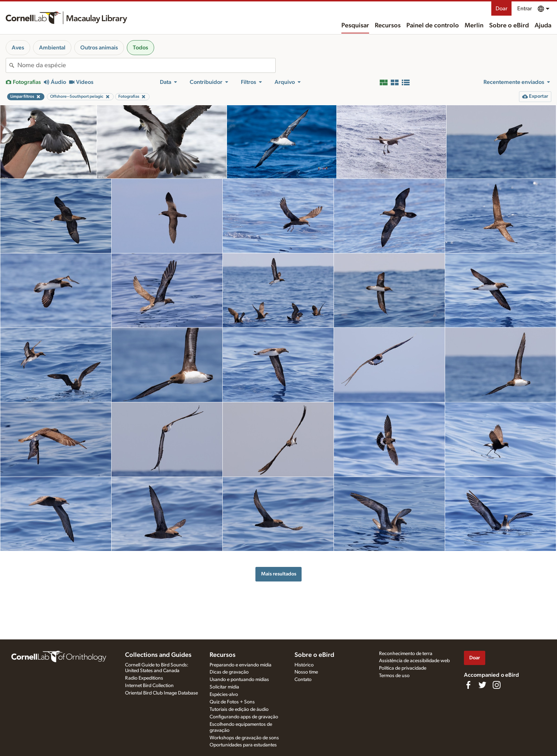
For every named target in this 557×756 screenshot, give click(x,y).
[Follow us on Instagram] (497, 685)
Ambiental (52, 48)
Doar (501, 9)
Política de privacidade (403, 668)
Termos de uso (394, 676)
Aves (18, 48)
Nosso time (306, 672)
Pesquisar (355, 26)
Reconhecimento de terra (406, 654)
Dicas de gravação (229, 672)
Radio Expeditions (144, 678)
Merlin (474, 26)
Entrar (524, 9)
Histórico (304, 665)
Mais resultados (279, 574)
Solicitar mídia (224, 687)
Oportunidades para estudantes (243, 745)
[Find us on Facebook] (468, 685)
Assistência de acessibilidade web (414, 661)
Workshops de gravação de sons (244, 738)
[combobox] (146, 65)
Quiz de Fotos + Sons (232, 702)
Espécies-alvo (224, 695)
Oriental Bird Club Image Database (161, 693)
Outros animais (99, 48)
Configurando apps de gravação (244, 717)
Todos (140, 48)
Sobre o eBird (509, 26)
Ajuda (543, 26)
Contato (303, 680)
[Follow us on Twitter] (482, 685)
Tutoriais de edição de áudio (239, 709)
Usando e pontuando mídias (239, 680)
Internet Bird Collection (149, 686)
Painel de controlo (433, 26)
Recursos (388, 26)
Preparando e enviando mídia (240, 665)
